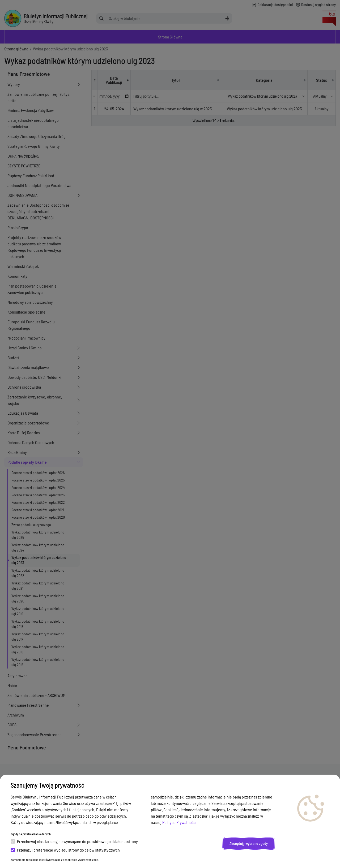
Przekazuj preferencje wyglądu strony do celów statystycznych (65, 850)
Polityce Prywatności (179, 822)
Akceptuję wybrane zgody (249, 843)
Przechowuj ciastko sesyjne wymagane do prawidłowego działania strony (74, 841)
